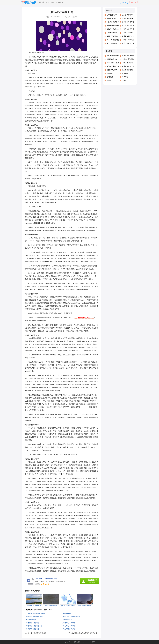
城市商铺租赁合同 (128, 56)
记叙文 (124, 81)
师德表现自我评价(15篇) (35, 617)
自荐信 (109, 81)
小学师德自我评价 (32, 629)
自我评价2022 (67, 614)
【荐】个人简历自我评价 (71, 617)
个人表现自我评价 (69, 626)
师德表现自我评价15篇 (34, 626)
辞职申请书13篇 (112, 59)
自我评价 (61, 2)
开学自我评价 (31, 620)
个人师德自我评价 (69, 629)
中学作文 (125, 77)
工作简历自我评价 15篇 (39, 633)
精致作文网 (77, 642)
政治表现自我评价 (69, 623)
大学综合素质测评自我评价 (36, 614)
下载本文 (75, 17)
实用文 (54, 2)
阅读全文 (67, 17)
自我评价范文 (67, 620)
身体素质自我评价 (32, 623)
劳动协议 (125, 73)
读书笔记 (110, 77)
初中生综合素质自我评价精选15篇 (86, 633)
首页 (48, 2)
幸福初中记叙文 (112, 70)
